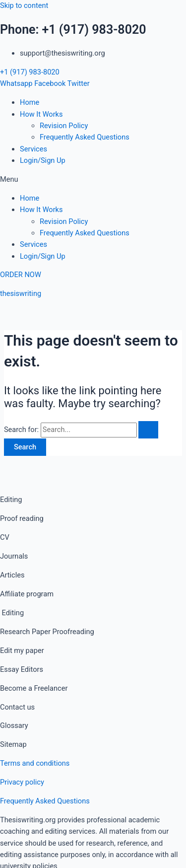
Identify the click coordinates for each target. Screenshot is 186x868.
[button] (93, 180)
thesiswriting (21, 293)
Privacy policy (22, 782)
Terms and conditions (35, 763)
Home (30, 102)
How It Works (41, 114)
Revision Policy (64, 126)
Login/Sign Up (43, 160)
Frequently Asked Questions (85, 137)
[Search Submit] (148, 430)
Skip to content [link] (24, 5)
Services (33, 149)
